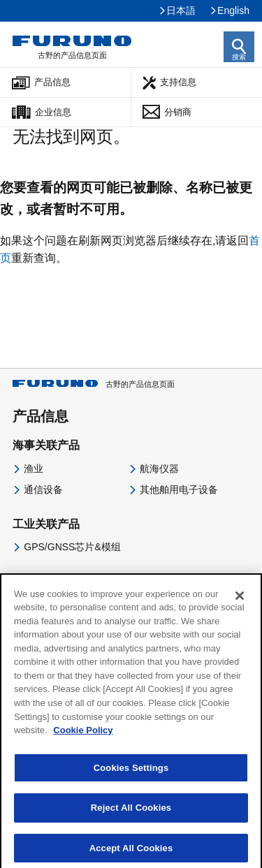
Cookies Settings (131, 773)
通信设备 (43, 490)
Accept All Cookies (131, 853)
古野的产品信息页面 (94, 384)
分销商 (178, 112)
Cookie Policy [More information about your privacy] (83, 735)
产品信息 (52, 82)
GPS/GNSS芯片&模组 (72, 547)
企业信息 (53, 112)
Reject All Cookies (131, 812)
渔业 (34, 469)
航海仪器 (159, 469)
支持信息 (178, 82)
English (233, 10)
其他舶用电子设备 (179, 490)
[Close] (240, 601)
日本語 (181, 10)
